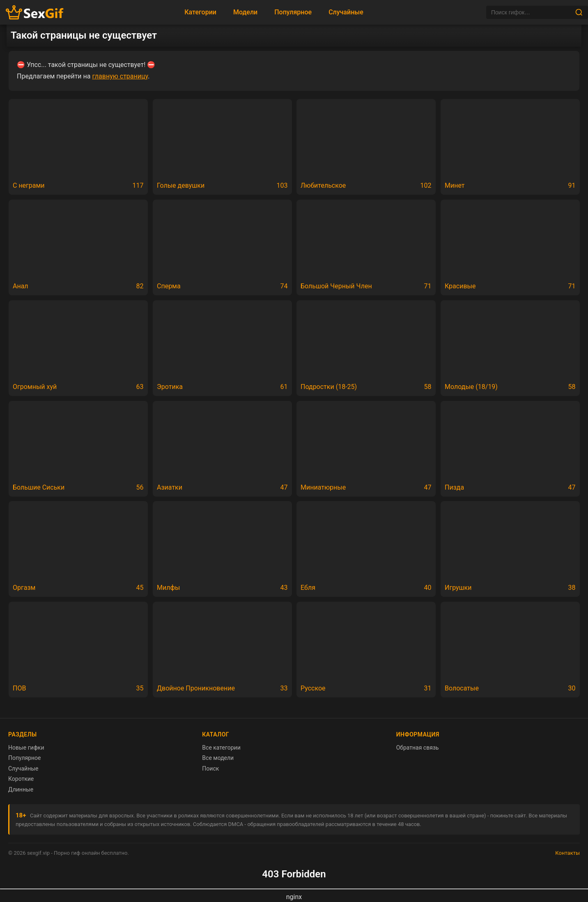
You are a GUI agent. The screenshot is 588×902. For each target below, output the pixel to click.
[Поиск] (531, 12)
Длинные (21, 789)
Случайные (346, 12)
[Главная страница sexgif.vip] (35, 13)
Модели (245, 12)
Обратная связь (418, 748)
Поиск (210, 769)
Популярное (293, 12)
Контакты (567, 853)
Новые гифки (26, 748)
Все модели (218, 758)
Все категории (221, 748)
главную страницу (120, 76)
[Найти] (579, 12)
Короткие (21, 779)
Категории (200, 12)
